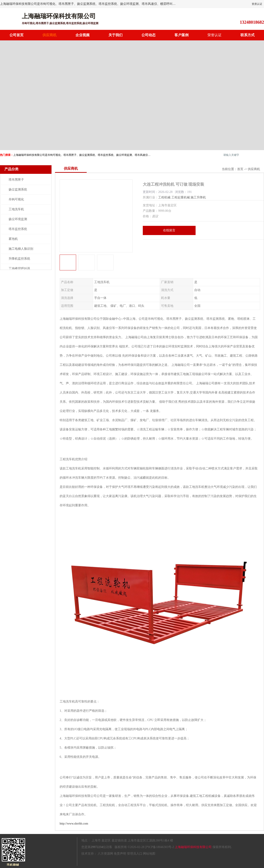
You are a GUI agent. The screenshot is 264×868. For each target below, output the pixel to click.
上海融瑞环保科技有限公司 (193, 847)
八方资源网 (105, 854)
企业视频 (82, 35)
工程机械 (164, 197)
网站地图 (149, 854)
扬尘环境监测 (18, 219)
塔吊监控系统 (18, 229)
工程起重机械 (181, 197)
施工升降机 (198, 197)
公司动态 (148, 35)
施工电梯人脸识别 (21, 249)
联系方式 (247, 35)
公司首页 (16, 35)
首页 (240, 169)
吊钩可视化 (16, 199)
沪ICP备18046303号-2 (159, 847)
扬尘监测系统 (18, 190)
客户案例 (181, 35)
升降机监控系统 (19, 259)
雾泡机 (13, 239)
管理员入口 (135, 854)
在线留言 (169, 230)
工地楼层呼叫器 (19, 269)
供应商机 (49, 35)
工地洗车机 (16, 209)
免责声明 (120, 854)
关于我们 (115, 35)
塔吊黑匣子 (16, 180)
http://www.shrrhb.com (74, 824)
